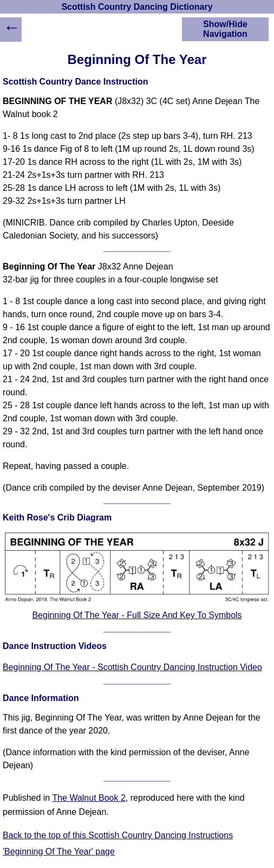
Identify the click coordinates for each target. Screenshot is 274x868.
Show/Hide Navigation (225, 29)
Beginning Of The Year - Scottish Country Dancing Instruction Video (132, 667)
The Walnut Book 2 (89, 798)
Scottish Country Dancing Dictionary (137, 7)
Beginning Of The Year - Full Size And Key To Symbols (137, 615)
